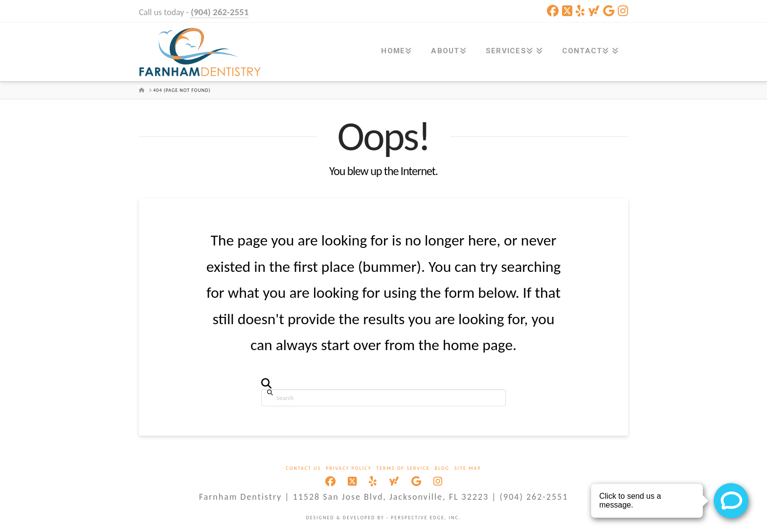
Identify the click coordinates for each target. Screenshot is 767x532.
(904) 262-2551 (220, 12)
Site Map (468, 468)
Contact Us (303, 468)
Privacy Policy (349, 468)
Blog (442, 468)
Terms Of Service (403, 468)
